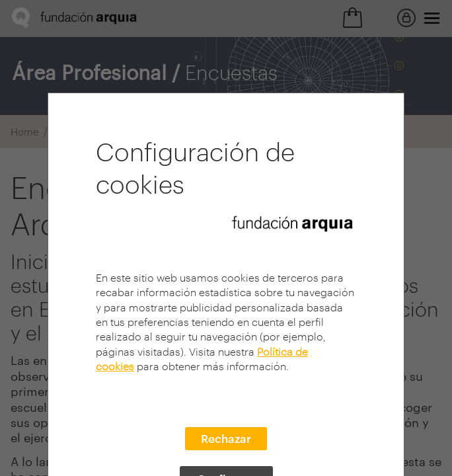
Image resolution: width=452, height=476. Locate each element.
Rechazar (226, 438)
